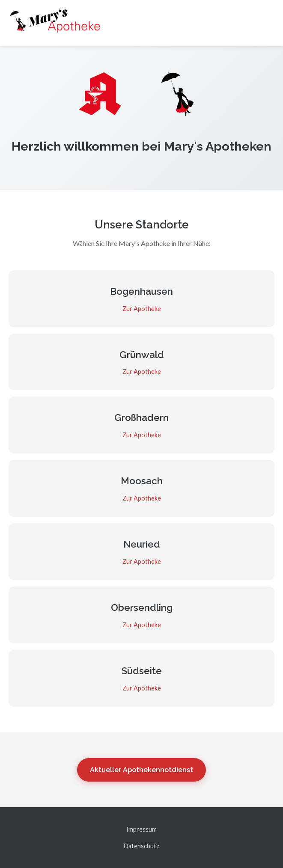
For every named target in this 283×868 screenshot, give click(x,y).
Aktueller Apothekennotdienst (141, 770)
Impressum (141, 829)
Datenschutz (141, 846)
